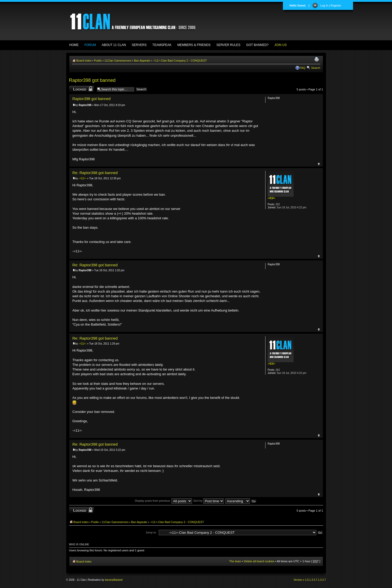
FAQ (303, 68)
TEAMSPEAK (162, 45)
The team (235, 561)
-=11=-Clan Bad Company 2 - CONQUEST (180, 61)
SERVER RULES (228, 45)
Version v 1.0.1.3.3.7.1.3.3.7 (310, 580)
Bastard (118, 580)
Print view (317, 60)
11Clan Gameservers (118, 61)
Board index (84, 61)
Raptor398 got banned (92, 80)
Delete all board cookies (259, 561)
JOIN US (280, 45)
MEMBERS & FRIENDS (194, 45)
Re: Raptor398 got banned (95, 173)
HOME (74, 45)
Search (316, 68)
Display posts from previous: (163, 501)
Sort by (209, 501)
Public (98, 61)
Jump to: (151, 532)
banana (109, 580)
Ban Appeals (142, 61)
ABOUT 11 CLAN (114, 45)
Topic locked (82, 89)
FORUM (90, 45)
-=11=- (82, 178)
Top (319, 164)
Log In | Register (331, 5)
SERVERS (139, 45)
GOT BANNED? (257, 45)
